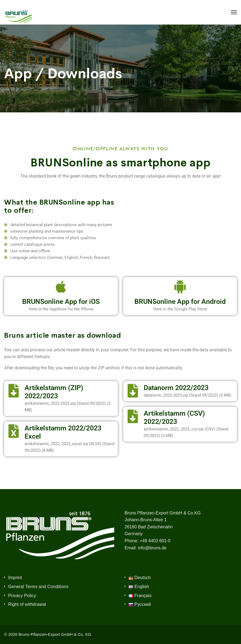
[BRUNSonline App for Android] (180, 287)
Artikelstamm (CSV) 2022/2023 (174, 417)
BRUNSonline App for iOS (61, 302)
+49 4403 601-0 (155, 541)
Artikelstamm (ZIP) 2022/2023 (54, 392)
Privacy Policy (22, 596)
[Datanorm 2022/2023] (133, 391)
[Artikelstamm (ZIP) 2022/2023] (14, 391)
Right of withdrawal (27, 604)
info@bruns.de (152, 548)
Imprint (15, 578)
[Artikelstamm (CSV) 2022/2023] (133, 416)
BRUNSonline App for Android (180, 302)
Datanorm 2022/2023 (176, 388)
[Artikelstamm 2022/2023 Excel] (14, 431)
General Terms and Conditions (38, 587)
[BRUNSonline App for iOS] (61, 287)
